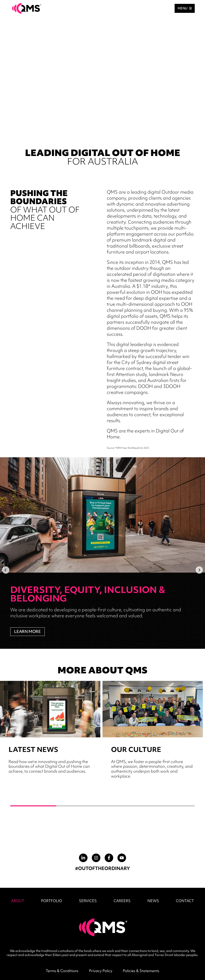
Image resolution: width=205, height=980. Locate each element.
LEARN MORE (27, 632)
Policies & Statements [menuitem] (141, 971)
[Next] (199, 570)
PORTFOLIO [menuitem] (52, 901)
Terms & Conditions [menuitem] (62, 971)
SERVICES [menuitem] (88, 901)
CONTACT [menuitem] (185, 901)
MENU (185, 8)
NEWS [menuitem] (153, 901)
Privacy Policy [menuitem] (101, 971)
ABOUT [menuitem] (18, 901)
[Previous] (6, 570)
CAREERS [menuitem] (122, 901)
